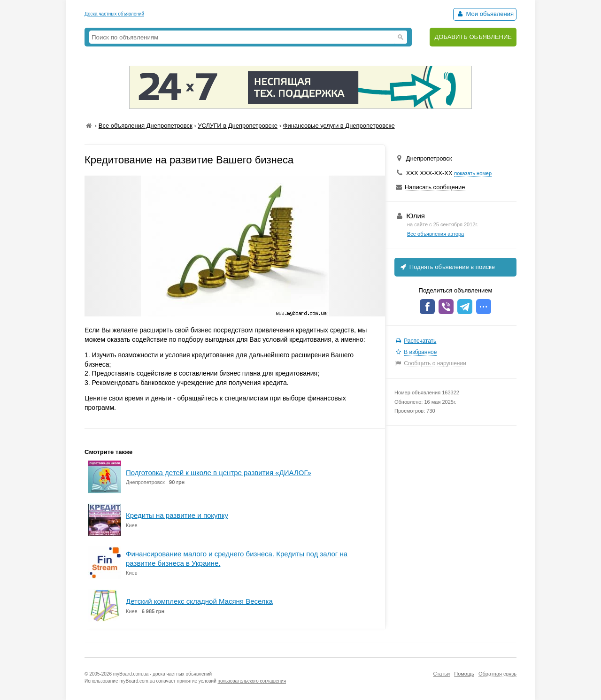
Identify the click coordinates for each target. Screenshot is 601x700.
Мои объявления (485, 14)
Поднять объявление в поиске (447, 267)
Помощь (464, 674)
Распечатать (420, 341)
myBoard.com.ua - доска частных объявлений (162, 674)
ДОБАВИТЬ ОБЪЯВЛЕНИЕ (473, 37)
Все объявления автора (435, 234)
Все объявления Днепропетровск (146, 126)
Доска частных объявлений (114, 14)
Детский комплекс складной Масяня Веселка (199, 601)
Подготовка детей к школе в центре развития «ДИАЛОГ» (219, 473)
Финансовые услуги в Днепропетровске (339, 126)
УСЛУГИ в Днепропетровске (238, 126)
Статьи (441, 674)
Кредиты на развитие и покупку (177, 515)
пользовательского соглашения (252, 681)
